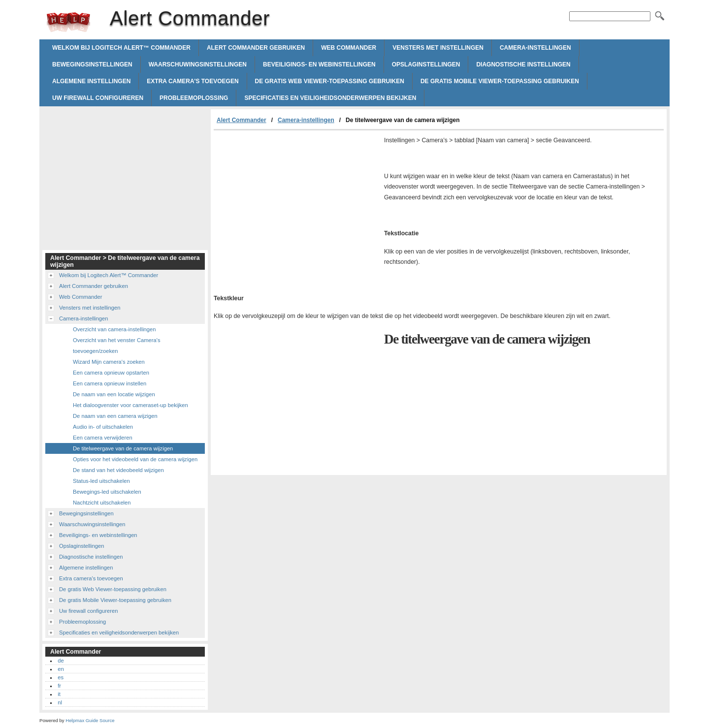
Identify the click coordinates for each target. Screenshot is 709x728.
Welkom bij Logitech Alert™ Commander (121, 48)
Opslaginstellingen (426, 64)
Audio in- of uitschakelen (103, 427)
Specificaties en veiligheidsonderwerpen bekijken (330, 98)
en (61, 669)
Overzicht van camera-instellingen (114, 329)
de (61, 661)
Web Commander (349, 48)
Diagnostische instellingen (523, 64)
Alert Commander (68, 22)
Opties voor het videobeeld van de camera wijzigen (135, 459)
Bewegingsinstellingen (92, 64)
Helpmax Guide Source (90, 720)
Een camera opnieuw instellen (110, 383)
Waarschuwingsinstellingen (198, 64)
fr (59, 686)
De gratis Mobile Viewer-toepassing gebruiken (500, 81)
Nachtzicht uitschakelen (102, 503)
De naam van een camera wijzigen (115, 416)
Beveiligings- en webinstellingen (319, 64)
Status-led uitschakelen (101, 481)
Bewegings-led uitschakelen (107, 492)
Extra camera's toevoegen (193, 81)
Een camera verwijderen (103, 438)
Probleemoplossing (194, 98)
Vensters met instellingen (438, 48)
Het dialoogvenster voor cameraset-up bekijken (130, 405)
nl (60, 702)
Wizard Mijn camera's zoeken (109, 362)
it (59, 694)
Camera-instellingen (535, 48)
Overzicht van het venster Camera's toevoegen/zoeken (116, 346)
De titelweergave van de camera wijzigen (123, 448)
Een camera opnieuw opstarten (111, 373)
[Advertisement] (296, 204)
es (61, 677)
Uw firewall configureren (98, 98)
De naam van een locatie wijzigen (114, 394)
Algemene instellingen (91, 81)
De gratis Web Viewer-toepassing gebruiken (330, 81)
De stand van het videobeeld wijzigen (118, 470)
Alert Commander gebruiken (256, 48)
